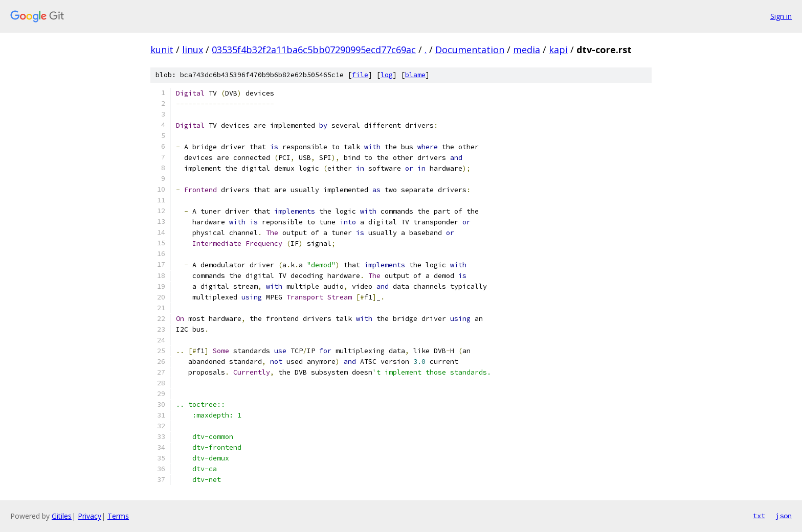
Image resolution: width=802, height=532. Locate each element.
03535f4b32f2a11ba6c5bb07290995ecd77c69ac (314, 50)
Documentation (470, 50)
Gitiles (62, 516)
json (784, 516)
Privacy (90, 516)
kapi (558, 50)
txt (759, 516)
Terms (118, 516)
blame (415, 75)
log (387, 75)
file (360, 75)
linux (193, 50)
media (527, 50)
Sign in (781, 16)
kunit (162, 50)
